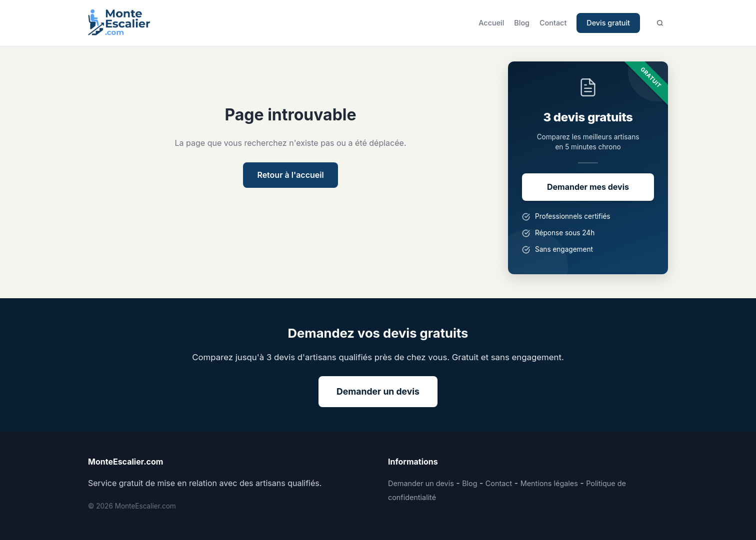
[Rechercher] (660, 23)
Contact (553, 23)
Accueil (491, 23)
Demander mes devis (588, 187)
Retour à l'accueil (290, 175)
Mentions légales (549, 483)
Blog (522, 23)
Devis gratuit (608, 23)
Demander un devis (378, 391)
